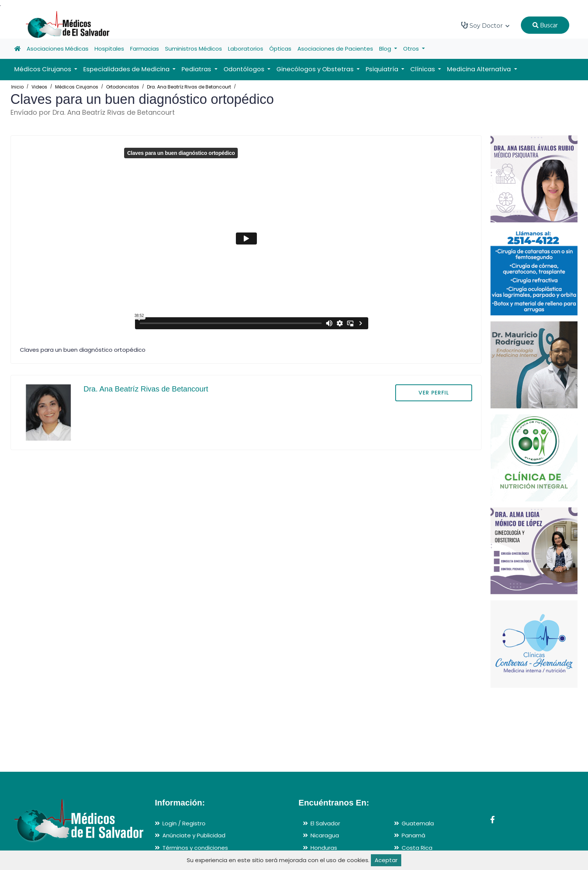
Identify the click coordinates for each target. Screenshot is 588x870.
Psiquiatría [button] (383, 69)
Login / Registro (184, 823)
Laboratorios (246, 49)
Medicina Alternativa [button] (480, 69)
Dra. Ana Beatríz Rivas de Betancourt (189, 87)
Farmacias (145, 49)
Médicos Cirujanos (77, 87)
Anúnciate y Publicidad (194, 835)
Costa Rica (417, 848)
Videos (39, 87)
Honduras (324, 848)
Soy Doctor (485, 25)
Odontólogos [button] (245, 69)
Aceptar (386, 860)
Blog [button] (386, 49)
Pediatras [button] (197, 69)
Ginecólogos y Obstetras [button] (316, 69)
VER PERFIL (434, 393)
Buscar (545, 25)
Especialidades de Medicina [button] (127, 69)
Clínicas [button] (423, 69)
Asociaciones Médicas (58, 49)
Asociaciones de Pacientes (335, 49)
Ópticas (280, 49)
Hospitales (109, 49)
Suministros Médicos (193, 49)
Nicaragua (325, 835)
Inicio (17, 87)
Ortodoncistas (123, 87)
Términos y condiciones (195, 848)
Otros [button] (412, 49)
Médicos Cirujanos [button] (43, 69)
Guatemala (418, 823)
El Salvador (325, 823)
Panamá (413, 835)
